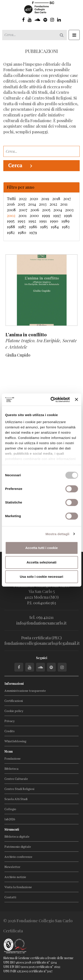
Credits (10, 731)
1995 (11, 221)
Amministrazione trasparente (25, 691)
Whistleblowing (15, 741)
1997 (57, 216)
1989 (65, 221)
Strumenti (12, 829)
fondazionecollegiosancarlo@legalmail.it (42, 643)
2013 (43, 204)
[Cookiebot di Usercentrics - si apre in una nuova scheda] (52, 400)
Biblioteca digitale (17, 836)
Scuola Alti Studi (16, 799)
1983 (66, 227)
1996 (68, 216)
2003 (69, 210)
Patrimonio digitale (18, 847)
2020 (34, 199)
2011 (64, 204)
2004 (58, 210)
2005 (46, 210)
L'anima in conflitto (26, 334)
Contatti (10, 897)
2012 (53, 204)
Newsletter (12, 867)
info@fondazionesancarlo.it (41, 623)
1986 (33, 227)
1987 (22, 227)
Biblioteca (11, 769)
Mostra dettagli (57, 534)
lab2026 (10, 819)
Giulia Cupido (18, 355)
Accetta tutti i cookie (41, 548)
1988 (11, 227)
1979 (33, 232)
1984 (55, 227)
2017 (67, 199)
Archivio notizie (15, 877)
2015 (21, 204)
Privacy (10, 721)
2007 (23, 210)
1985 (44, 227)
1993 (21, 221)
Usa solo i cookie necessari (42, 577)
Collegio (10, 809)
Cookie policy (14, 711)
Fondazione (13, 758)
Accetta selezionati (41, 562)
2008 (11, 210)
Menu (9, 751)
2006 (35, 210)
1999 (46, 216)
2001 (22, 216)
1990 (54, 221)
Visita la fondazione (18, 887)
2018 (56, 199)
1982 (11, 232)
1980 (22, 232)
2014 (32, 204)
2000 (34, 216)
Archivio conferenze (18, 857)
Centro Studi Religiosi (19, 789)
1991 (43, 221)
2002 (11, 216)
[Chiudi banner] (76, 400)
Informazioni (14, 684)
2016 (11, 204)
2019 (45, 199)
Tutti (11, 199)
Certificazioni (14, 701)
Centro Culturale (16, 779)
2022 (23, 199)
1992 (32, 221)
